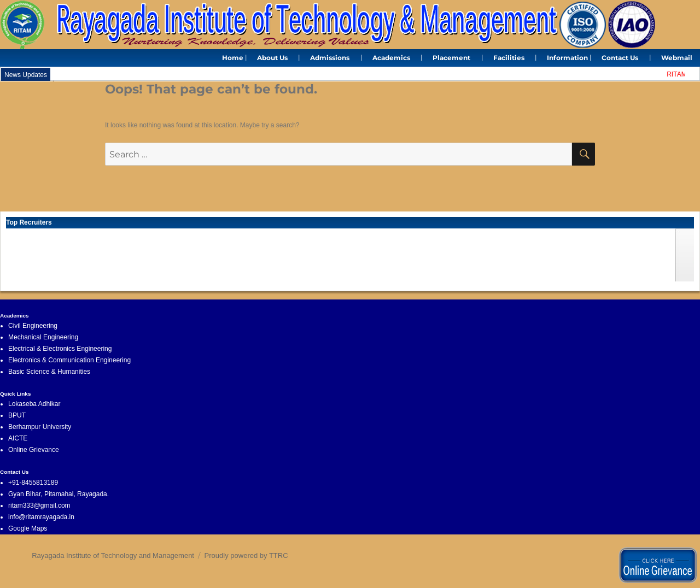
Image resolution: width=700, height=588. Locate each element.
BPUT (17, 415)
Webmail (677, 58)
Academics (391, 58)
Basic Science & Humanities (49, 372)
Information (567, 58)
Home (233, 58)
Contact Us (620, 58)
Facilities (509, 58)
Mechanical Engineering (43, 337)
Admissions (330, 58)
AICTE (18, 438)
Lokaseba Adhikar (34, 404)
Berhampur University (40, 427)
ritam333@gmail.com (39, 505)
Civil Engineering (33, 326)
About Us (272, 58)
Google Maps (28, 528)
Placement (451, 58)
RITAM (679, 74)
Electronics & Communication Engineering (69, 360)
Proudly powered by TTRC (246, 555)
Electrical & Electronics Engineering (60, 349)
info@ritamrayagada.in (41, 517)
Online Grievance (34, 450)
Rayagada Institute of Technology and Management (113, 555)
